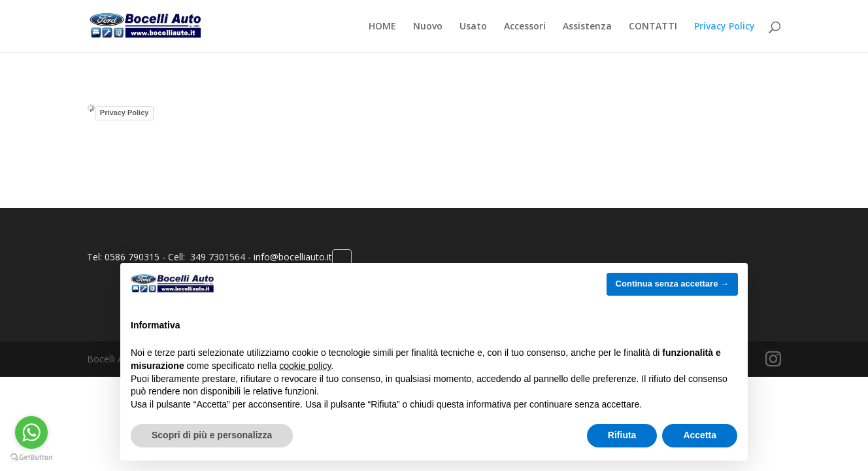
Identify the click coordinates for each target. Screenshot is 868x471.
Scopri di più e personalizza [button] (212, 435)
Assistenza (587, 27)
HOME (382, 27)
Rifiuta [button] (622, 435)
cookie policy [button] (305, 366)
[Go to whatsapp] (31, 432)
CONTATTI (653, 27)
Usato (473, 27)
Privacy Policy (725, 27)
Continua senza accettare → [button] (672, 284)
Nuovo (428, 27)
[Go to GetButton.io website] (31, 458)
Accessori (525, 27)
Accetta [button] (700, 435)
